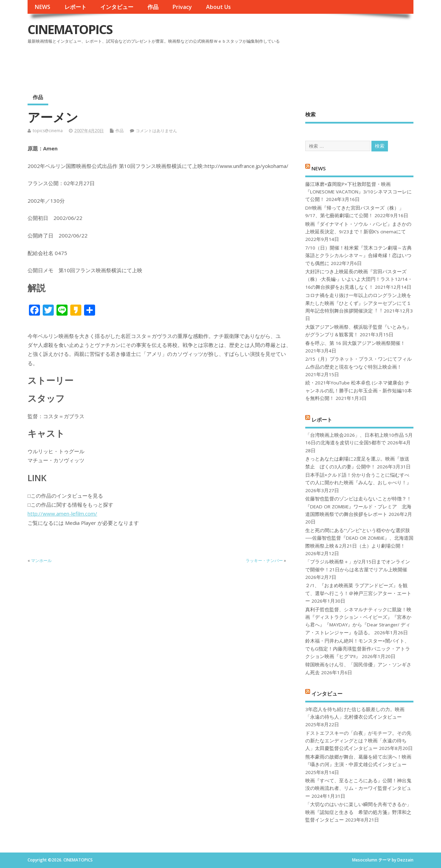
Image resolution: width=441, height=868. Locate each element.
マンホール (41, 560)
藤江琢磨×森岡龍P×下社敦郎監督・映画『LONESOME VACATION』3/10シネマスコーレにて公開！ (358, 192)
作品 (153, 7)
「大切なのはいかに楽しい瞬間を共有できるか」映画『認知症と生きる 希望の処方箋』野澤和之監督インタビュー (358, 812)
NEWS (42, 7)
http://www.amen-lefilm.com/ (62, 514)
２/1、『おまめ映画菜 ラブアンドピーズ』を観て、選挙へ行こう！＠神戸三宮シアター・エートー (358, 593)
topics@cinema (48, 131)
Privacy (182, 7)
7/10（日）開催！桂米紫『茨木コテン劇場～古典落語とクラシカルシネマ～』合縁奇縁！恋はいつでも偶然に (358, 256)
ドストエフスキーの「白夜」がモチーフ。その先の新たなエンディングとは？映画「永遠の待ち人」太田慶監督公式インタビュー (358, 741)
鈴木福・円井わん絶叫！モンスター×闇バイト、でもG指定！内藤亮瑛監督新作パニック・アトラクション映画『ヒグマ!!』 (358, 649)
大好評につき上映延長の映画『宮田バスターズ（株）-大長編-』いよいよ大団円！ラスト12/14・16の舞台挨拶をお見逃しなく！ (359, 279)
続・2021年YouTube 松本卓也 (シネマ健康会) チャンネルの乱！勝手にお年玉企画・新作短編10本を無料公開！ (359, 390)
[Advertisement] (282, 65)
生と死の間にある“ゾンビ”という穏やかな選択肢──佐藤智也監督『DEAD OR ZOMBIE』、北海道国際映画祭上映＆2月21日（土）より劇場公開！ (359, 538)
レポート (75, 7)
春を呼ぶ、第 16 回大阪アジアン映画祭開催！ (355, 343)
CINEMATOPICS (70, 29)
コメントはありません (156, 131)
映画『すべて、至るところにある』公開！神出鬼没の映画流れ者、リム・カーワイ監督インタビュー (358, 788)
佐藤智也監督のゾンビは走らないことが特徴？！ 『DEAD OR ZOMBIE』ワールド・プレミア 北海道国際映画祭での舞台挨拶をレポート (358, 506)
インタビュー (117, 7)
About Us (218, 7)
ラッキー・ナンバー (264, 560)
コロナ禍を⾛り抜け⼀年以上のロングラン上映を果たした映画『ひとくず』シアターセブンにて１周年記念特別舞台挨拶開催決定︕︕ (358, 303)
